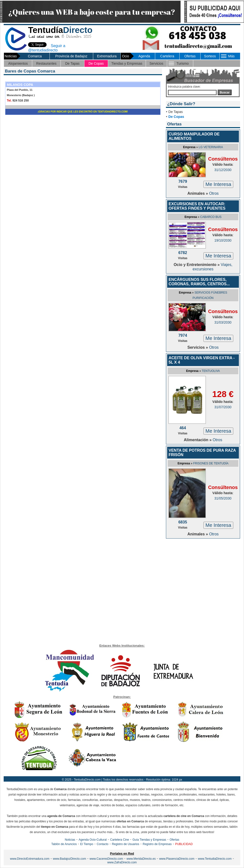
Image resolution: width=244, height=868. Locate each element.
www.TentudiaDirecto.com (215, 859)
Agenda (144, 56)
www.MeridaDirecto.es (141, 859)
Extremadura (107, 56)
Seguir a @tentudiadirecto (47, 48)
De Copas (96, 63)
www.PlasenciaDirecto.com (177, 859)
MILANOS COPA (20, 85)
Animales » (198, 193)
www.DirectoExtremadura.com (30, 859)
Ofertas (190, 56)
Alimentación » (198, 440)
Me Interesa (218, 184)
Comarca (35, 56)
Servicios (156, 63)
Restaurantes (46, 63)
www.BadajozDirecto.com (70, 859)
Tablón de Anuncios (64, 844)
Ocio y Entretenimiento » (197, 265)
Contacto (102, 844)
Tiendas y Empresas (127, 63)
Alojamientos (18, 63)
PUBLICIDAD (184, 844)
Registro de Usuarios (125, 844)
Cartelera (167, 56)
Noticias (70, 840)
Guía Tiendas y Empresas (149, 840)
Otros (214, 193)
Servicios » (198, 347)
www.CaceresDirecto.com (106, 859)
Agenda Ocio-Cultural (93, 840)
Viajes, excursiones (212, 267)
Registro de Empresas (157, 844)
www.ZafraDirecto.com (122, 862)
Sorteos (210, 56)
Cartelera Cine (119, 840)
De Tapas (72, 63)
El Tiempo (87, 844)
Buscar (225, 92)
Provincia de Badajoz (71, 56)
